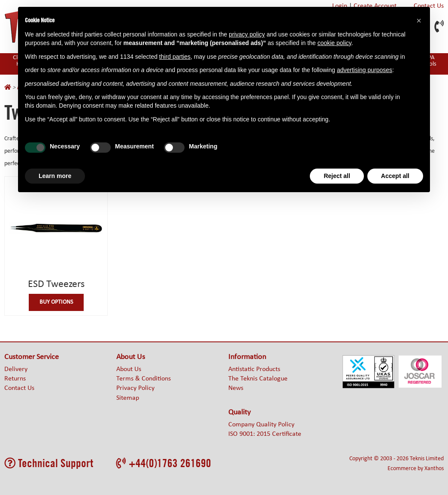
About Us (129, 369)
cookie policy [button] (334, 43)
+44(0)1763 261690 (164, 463)
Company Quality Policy (261, 425)
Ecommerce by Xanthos (416, 469)
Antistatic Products (254, 369)
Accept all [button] (395, 176)
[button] (419, 21)
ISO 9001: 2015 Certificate (265, 434)
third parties (175, 57)
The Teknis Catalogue (258, 379)
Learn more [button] (55, 176)
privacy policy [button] (247, 34)
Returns (15, 379)
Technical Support (49, 463)
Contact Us (19, 388)
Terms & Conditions (144, 379)
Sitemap (128, 398)
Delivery (16, 369)
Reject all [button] (337, 176)
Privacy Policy (135, 388)
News (236, 388)
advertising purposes (365, 70)
